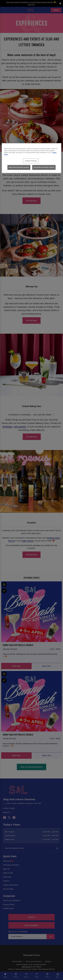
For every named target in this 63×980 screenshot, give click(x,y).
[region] (32, 158)
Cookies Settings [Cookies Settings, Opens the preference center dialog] (31, 161)
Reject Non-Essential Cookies (19, 167)
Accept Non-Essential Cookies (44, 167)
